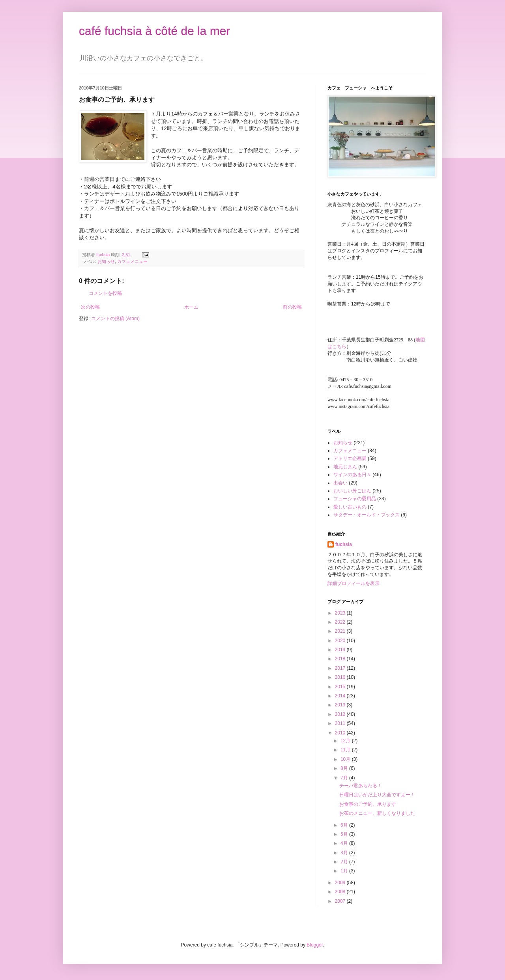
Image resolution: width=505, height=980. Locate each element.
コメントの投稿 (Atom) (115, 319)
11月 (346, 750)
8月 (345, 768)
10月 (346, 759)
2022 (341, 622)
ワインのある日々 (352, 475)
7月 (345, 778)
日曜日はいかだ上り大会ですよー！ (377, 795)
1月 (345, 871)
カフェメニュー (132, 261)
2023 (341, 613)
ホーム (191, 307)
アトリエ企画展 (350, 458)
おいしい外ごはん (352, 491)
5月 (345, 834)
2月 (345, 862)
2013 (341, 705)
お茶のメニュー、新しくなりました (377, 813)
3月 (345, 853)
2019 (341, 650)
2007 (341, 901)
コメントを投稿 (105, 293)
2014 (341, 696)
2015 (341, 687)
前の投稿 (292, 307)
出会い (340, 483)
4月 (345, 843)
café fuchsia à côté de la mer (155, 31)
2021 (341, 631)
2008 (341, 892)
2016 (341, 677)
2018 (341, 659)
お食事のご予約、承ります (368, 804)
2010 (341, 733)
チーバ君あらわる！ (361, 786)
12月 (346, 741)
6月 (345, 825)
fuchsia (344, 544)
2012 (341, 714)
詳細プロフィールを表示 (353, 583)
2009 (341, 883)
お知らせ (106, 261)
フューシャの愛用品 (355, 499)
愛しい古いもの (350, 507)
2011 (341, 723)
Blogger (315, 945)
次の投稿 (90, 307)
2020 (341, 641)
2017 (341, 668)
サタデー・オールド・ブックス (367, 515)
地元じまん (345, 467)
